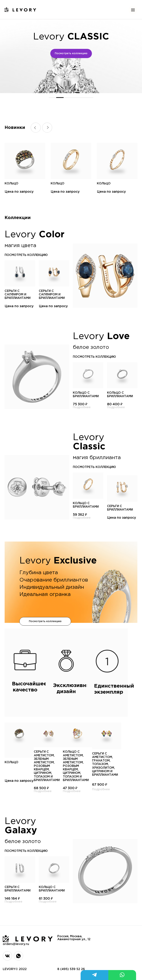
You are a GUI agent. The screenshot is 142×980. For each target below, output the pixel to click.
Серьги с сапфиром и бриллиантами (18, 295)
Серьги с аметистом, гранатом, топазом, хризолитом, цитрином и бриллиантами (105, 764)
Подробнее (82, 407)
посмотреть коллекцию (26, 255)
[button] (53, 98)
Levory (71, 37)
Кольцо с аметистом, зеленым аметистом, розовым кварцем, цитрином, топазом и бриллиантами (76, 766)
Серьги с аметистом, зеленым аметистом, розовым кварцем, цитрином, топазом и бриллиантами (47, 766)
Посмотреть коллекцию (71, 53)
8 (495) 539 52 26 (71, 969)
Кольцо (11, 184)
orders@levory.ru (16, 944)
